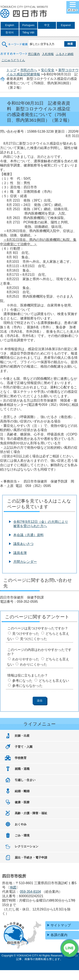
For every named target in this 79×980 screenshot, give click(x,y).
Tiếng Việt (28, 32)
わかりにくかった (33, 664)
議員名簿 (20, 553)
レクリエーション (27, 846)
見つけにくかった (33, 639)
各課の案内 (59, 935)
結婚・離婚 (22, 791)
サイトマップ (61, 925)
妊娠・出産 (22, 736)
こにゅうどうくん (13, 60)
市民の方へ (29, 70)
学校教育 (21, 758)
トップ (11, 70)
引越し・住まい (25, 780)
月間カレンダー (25, 562)
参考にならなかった (27, 686)
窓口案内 (34, 54)
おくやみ (21, 824)
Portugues (28, 25)
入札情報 (48, 54)
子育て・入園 (24, 747)
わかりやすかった (26, 659)
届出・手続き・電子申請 (31, 857)
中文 (47, 25)
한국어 (10, 32)
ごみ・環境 (22, 835)
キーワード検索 (15, 42)
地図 (13, 887)
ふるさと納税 (65, 54)
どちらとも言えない (54, 681)
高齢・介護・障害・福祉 (31, 813)
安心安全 (48, 70)
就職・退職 (22, 769)
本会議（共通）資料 (28, 535)
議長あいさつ (23, 544)
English (10, 25)
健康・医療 (22, 802)
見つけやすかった (26, 634)
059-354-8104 (30, 892)
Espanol (66, 25)
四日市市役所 (24, 12)
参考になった (22, 681)
